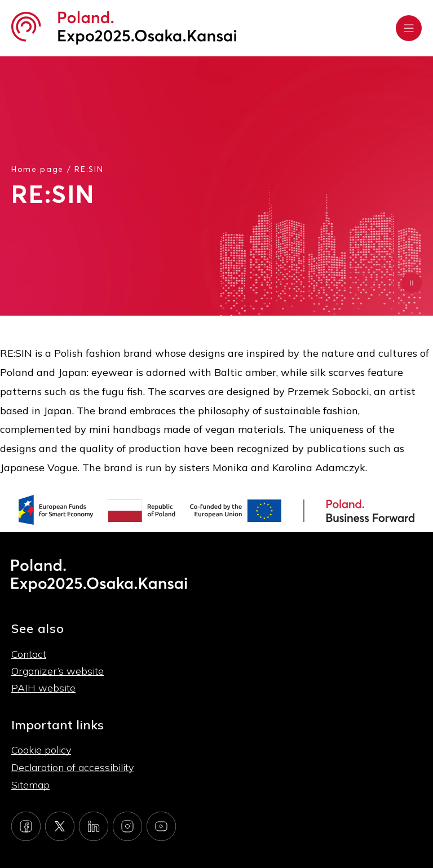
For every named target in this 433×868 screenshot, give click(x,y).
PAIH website (43, 688)
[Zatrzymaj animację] (412, 283)
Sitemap (30, 785)
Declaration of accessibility (72, 767)
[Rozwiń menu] (409, 28)
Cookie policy (41, 750)
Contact (29, 654)
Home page (37, 169)
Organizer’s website (58, 671)
